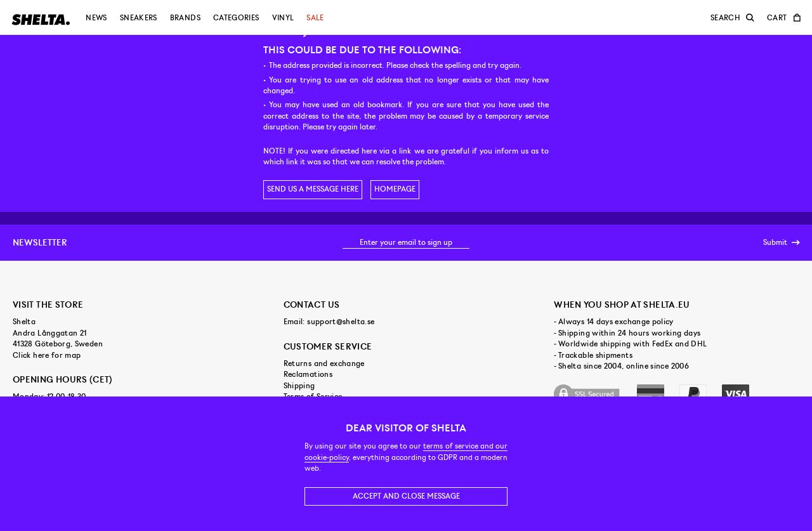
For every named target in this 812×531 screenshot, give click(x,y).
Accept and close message (406, 496)
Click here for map (47, 355)
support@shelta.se (341, 322)
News (96, 18)
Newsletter (40, 242)
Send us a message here (313, 189)
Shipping (299, 386)
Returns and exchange (324, 364)
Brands (185, 18)
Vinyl (283, 18)
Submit (781, 243)
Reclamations (308, 374)
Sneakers (139, 18)
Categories (236, 18)
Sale (315, 18)
